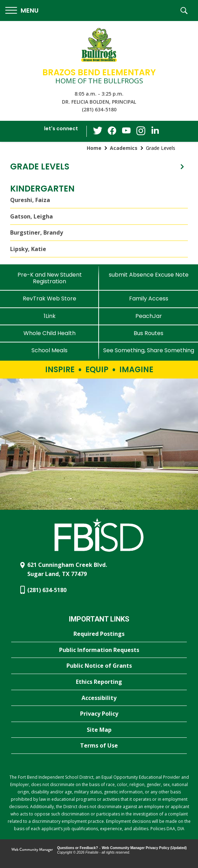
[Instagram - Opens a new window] (141, 131)
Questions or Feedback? (77, 848)
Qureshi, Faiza (30, 200)
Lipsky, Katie (28, 249)
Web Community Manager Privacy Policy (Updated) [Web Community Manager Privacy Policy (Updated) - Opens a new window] (144, 848)
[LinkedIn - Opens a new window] (155, 131)
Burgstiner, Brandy (37, 232)
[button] (22, 11)
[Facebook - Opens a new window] (113, 131)
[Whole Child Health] (49, 333)
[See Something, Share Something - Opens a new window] (148, 350)
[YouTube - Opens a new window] (127, 131)
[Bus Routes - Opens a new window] (148, 333)
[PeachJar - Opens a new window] (148, 316)
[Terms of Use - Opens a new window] (99, 746)
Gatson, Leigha (31, 216)
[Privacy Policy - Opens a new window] (99, 714)
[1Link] (49, 316)
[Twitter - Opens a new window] (99, 131)
